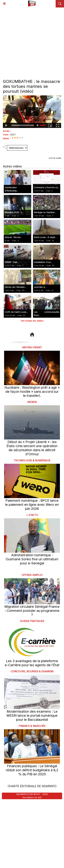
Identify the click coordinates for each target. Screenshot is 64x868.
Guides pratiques (32, 621)
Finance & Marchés (32, 726)
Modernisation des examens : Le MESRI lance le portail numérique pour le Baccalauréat (32, 716)
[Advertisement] (32, 41)
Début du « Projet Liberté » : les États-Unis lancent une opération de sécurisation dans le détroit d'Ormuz (32, 448)
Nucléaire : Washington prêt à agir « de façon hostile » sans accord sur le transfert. (32, 392)
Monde (32, 402)
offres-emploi (32, 575)
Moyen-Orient (32, 347)
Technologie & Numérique (32, 460)
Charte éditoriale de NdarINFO (32, 786)
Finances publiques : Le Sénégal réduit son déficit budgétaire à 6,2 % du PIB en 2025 (32, 770)
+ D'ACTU (32, 515)
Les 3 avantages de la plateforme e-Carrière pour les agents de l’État (32, 663)
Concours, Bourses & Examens (32, 671)
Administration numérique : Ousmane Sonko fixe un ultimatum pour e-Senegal (32, 559)
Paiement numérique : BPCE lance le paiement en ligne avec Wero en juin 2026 (32, 505)
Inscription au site (32, 797)
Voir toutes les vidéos (32, 321)
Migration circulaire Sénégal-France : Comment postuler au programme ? (32, 611)
